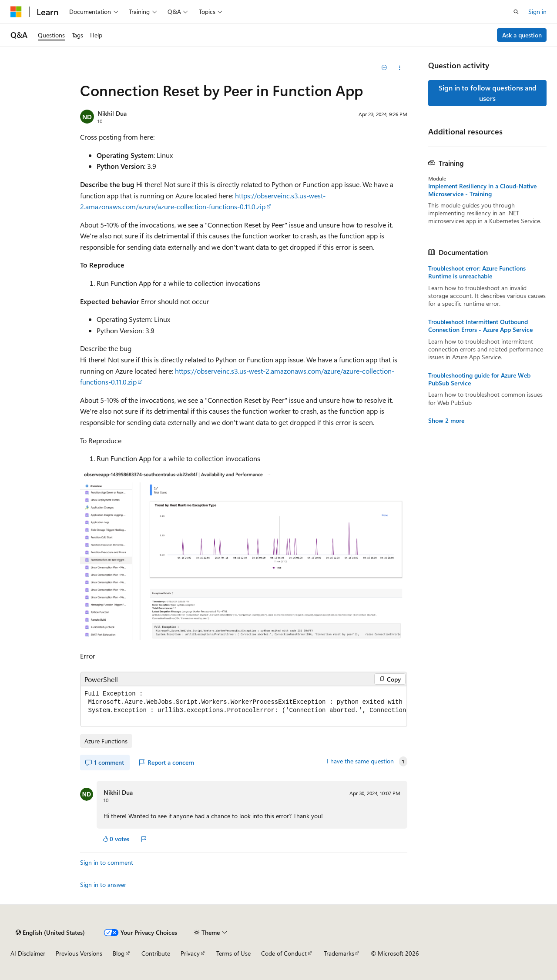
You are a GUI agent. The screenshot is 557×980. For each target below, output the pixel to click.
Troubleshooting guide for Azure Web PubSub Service (479, 379)
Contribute (156, 953)
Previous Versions (79, 953)
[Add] (384, 68)
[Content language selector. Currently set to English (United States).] (50, 933)
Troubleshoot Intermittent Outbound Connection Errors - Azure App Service (480, 326)
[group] (244, 706)
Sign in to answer (103, 885)
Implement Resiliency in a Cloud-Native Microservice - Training (482, 190)
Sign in (537, 12)
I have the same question (360, 761)
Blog (119, 953)
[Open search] (516, 12)
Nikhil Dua (112, 113)
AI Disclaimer (28, 953)
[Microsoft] (16, 12)
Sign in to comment (107, 862)
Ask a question (522, 35)
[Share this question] (400, 68)
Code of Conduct (284, 953)
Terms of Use (233, 953)
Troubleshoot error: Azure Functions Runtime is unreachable (477, 272)
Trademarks (339, 953)
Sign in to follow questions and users (488, 93)
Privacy (190, 953)
